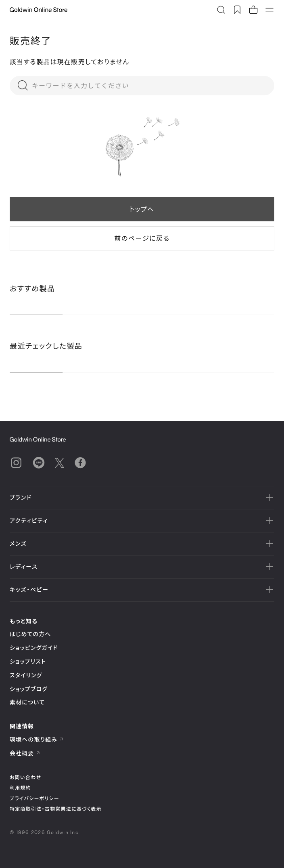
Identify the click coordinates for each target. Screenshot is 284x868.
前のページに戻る (142, 238)
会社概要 (25, 753)
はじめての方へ (30, 634)
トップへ (142, 209)
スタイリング (26, 675)
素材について (27, 702)
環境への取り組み (37, 739)
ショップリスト (28, 661)
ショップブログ (29, 689)
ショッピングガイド (34, 648)
